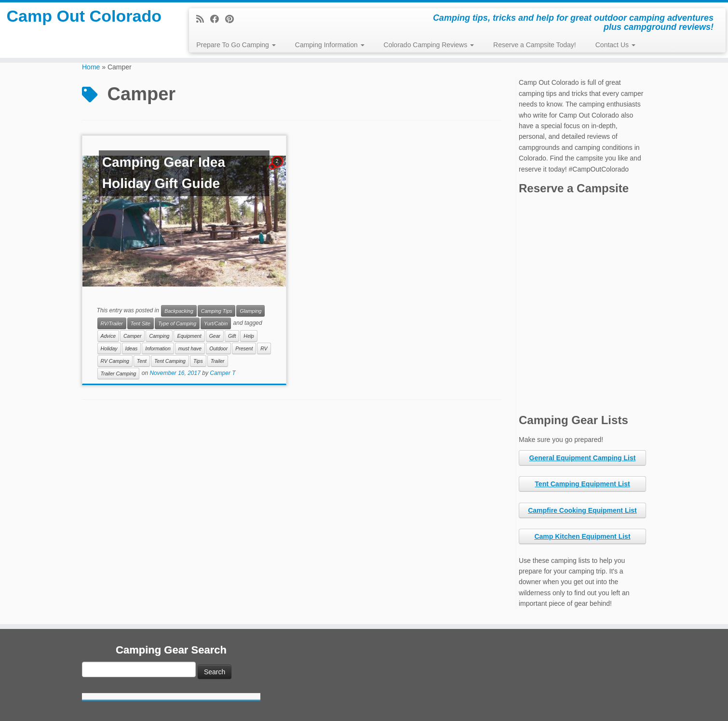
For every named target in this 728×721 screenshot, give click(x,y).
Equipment (189, 336)
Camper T (222, 374)
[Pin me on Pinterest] (233, 19)
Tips (198, 361)
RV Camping (115, 361)
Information (158, 348)
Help (249, 336)
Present (244, 348)
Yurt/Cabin (216, 323)
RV (264, 348)
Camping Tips (217, 311)
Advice (108, 336)
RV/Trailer (112, 323)
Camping (159, 336)
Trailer (218, 361)
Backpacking (179, 311)
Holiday (109, 348)
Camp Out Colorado (84, 31)
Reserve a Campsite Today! (535, 45)
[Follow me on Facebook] (218, 19)
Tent (142, 361)
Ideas (132, 348)
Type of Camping (177, 323)
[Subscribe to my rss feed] (203, 19)
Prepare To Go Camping (236, 45)
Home (91, 67)
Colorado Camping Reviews (429, 45)
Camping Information (330, 45)
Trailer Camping (119, 374)
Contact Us (615, 45)
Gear (215, 336)
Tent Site (141, 323)
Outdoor (218, 348)
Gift (232, 336)
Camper (132, 336)
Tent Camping (170, 361)
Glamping (250, 311)
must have (190, 348)
